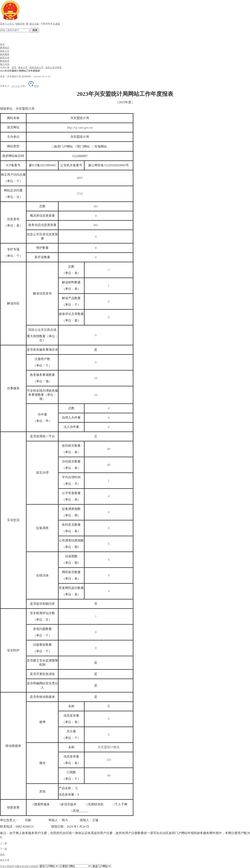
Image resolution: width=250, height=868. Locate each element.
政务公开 (5, 51)
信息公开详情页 (54, 68)
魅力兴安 (5, 64)
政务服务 (5, 54)
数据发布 (5, 61)
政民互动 (5, 58)
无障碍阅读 (46, 24)
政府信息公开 (37, 68)
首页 (2, 44)
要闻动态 (5, 48)
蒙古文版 (34, 24)
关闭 (2, 855)
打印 (33, 86)
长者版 (56, 24)
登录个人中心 (7, 24)
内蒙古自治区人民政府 (26, 866)
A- (18, 86)
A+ (13, 86)
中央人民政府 (7, 866)
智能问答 (20, 24)
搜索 (35, 30)
